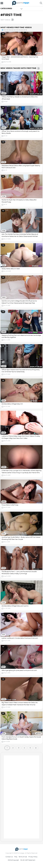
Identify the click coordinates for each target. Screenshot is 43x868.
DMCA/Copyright (13, 860)
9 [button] (16, 30)
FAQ (16, 857)
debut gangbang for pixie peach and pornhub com (19, 670)
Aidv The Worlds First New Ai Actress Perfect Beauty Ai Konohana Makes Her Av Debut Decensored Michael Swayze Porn (20, 236)
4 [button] (8, 30)
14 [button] (25, 30)
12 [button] (21, 30)
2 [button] (4, 30)
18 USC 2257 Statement (28, 860)
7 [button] (13, 30)
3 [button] (6, 30)
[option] (21, 48)
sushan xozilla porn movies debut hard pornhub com (20, 638)
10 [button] (18, 30)
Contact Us (9, 857)
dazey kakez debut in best (11, 269)
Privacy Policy (33, 857)
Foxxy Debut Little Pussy (10, 505)
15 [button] (26, 30)
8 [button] (14, 30)
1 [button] (2, 30)
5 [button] (9, 30)
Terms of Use (23, 857)
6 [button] (11, 30)
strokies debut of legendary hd (12, 404)
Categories (6, 9)
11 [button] (19, 30)
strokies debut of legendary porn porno (15, 606)
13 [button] (23, 30)
